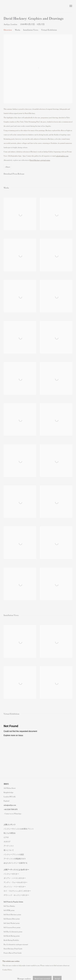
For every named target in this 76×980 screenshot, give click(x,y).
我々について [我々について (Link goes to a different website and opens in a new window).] (9, 850)
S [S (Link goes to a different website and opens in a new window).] (4, 906)
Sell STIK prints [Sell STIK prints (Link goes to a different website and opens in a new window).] (9, 910)
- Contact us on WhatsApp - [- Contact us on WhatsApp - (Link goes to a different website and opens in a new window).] (13, 814)
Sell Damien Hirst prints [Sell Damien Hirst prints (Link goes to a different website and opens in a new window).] (12, 919)
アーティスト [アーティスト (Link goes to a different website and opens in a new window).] (9, 846)
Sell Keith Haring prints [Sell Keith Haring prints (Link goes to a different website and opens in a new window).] (12, 936)
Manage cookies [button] (23, 968)
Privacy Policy (9, 968)
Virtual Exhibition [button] (49, 30)
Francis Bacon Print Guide (13, 953)
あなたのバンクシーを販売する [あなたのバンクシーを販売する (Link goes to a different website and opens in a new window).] (16, 863)
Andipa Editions (12, 6)
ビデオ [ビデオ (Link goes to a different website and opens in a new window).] (6, 837)
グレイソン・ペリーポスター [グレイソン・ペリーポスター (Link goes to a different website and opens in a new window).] (15, 887)
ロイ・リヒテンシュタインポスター (17, 891)
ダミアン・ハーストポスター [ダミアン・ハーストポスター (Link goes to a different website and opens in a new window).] (15, 878)
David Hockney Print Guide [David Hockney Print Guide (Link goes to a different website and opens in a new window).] (13, 949)
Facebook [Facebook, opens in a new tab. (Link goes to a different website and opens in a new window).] (10, 961)
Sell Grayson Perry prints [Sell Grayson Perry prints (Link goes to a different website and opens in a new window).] (12, 927)
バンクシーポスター (11, 874)
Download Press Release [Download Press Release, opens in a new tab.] (14, 174)
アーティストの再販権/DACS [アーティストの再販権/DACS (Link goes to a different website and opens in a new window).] (15, 859)
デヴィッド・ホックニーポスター (16, 895)
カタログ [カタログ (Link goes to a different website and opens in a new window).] (7, 842)
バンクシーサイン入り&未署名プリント (19, 829)
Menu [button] (71, 6)
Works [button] (18, 30)
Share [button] (8, 167)
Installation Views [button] (31, 30)
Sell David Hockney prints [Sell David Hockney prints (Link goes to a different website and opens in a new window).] (12, 914)
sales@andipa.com (62, 156)
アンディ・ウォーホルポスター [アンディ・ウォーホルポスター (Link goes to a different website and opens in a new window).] (16, 882)
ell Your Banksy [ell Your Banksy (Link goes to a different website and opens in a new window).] (10, 906)
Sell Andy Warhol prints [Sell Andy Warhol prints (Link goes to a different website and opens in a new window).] (12, 923)
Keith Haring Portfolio (11, 940)
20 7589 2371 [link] (13, 809)
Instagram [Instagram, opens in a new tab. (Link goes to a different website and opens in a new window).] (6, 961)
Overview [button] (8, 30)
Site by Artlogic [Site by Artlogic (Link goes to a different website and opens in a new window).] (35, 972)
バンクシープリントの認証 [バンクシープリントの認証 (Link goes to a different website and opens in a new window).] (14, 854)
